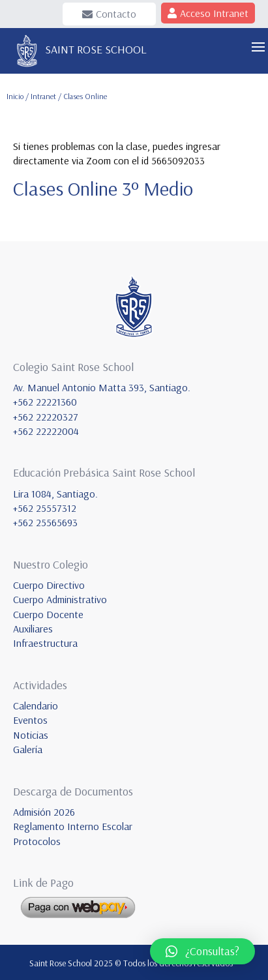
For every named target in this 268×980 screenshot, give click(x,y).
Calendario (36, 705)
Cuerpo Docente (48, 614)
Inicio (15, 96)
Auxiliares (33, 629)
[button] (202, 951)
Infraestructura (45, 643)
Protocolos (37, 841)
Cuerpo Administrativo (60, 599)
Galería (28, 749)
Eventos (30, 720)
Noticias (31, 735)
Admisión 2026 (44, 812)
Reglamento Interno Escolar (73, 826)
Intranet (44, 96)
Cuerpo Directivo (49, 585)
